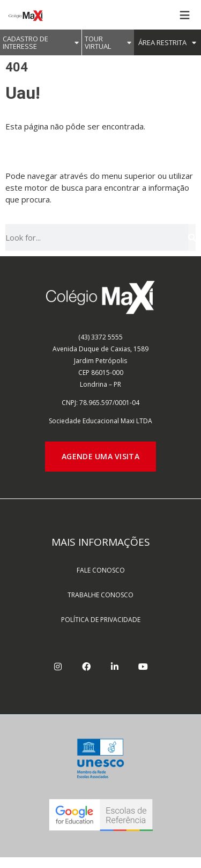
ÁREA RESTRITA (167, 43)
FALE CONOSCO (101, 570)
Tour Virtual (108, 43)
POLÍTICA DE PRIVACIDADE (101, 620)
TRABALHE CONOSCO (100, 595)
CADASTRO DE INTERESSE (41, 43)
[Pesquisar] (192, 237)
